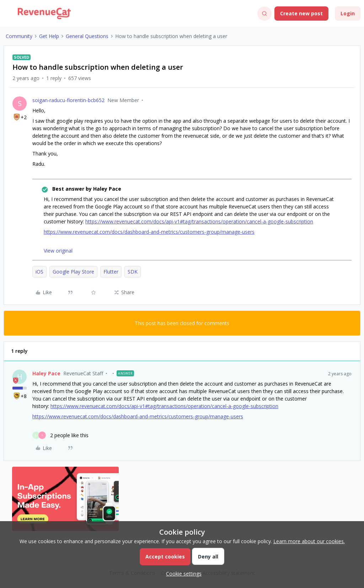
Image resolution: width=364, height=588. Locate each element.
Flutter (111, 272)
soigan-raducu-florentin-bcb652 (68, 100)
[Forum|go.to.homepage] (44, 14)
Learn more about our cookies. (309, 541)
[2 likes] (60, 435)
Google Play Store (73, 272)
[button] (8, 15)
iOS (39, 272)
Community (19, 36)
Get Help (49, 36)
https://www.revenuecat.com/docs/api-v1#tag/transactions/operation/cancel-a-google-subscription (199, 221)
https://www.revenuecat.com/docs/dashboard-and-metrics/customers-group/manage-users (149, 232)
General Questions (87, 36)
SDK (133, 272)
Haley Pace (46, 373)
